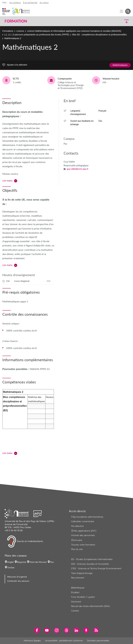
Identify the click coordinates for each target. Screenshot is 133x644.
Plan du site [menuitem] (77, 549)
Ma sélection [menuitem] (77, 526)
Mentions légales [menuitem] (32, 641)
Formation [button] (16, 21)
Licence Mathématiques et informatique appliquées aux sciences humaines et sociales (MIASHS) (74, 31)
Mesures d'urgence (17, 577)
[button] (115, 21)
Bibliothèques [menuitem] (78, 588)
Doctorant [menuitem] (76, 602)
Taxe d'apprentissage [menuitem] (82, 573)
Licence (20, 31)
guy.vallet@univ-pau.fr (78, 169)
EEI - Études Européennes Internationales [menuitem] (92, 559)
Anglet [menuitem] (10, 562)
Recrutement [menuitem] (78, 578)
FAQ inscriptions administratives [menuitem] (87, 517)
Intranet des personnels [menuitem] (83, 535)
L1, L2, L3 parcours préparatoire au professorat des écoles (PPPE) (37, 35)
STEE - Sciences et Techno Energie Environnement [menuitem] (96, 568)
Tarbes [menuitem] (11, 568)
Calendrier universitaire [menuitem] (83, 521)
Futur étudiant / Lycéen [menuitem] (83, 597)
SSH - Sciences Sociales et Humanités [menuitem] (90, 564)
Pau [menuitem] (52, 562)
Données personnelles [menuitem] (98, 641)
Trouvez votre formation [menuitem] (83, 545)
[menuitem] (37, 630)
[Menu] (122, 11)
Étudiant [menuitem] (75, 592)
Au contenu (15, 3)
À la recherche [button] (30, 3)
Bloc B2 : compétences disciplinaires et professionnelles (100, 35)
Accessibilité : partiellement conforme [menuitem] (64, 641)
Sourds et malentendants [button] (25, 542)
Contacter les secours (18, 581)
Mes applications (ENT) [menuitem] (84, 531)
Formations (8, 31)
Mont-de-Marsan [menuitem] (38, 562)
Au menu (44, 3)
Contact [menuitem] (75, 611)
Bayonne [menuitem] (22, 562)
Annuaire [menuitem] (77, 540)
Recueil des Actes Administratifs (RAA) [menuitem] (90, 606)
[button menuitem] (128, 11)
